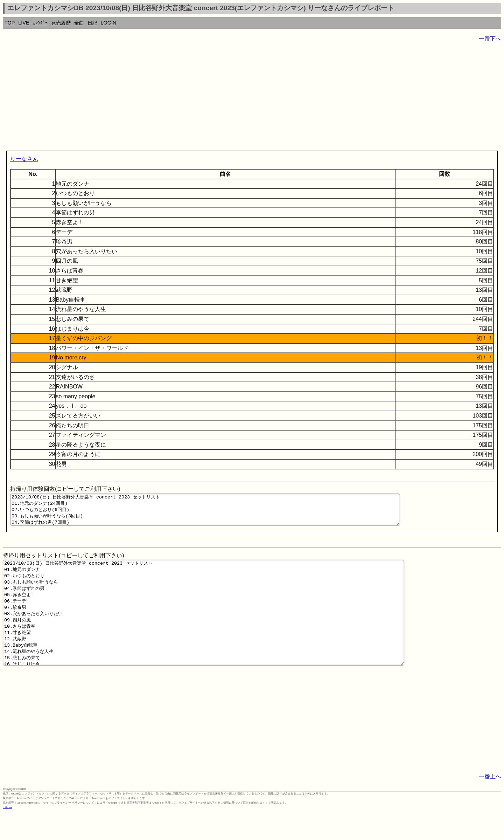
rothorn (7, 835)
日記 (92, 23)
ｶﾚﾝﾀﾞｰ (40, 23)
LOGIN (109, 23)
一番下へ (490, 39)
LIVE (24, 23)
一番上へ (490, 804)
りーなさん (24, 159)
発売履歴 (61, 23)
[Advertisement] (213, 98)
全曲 (79, 23)
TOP (10, 23)
